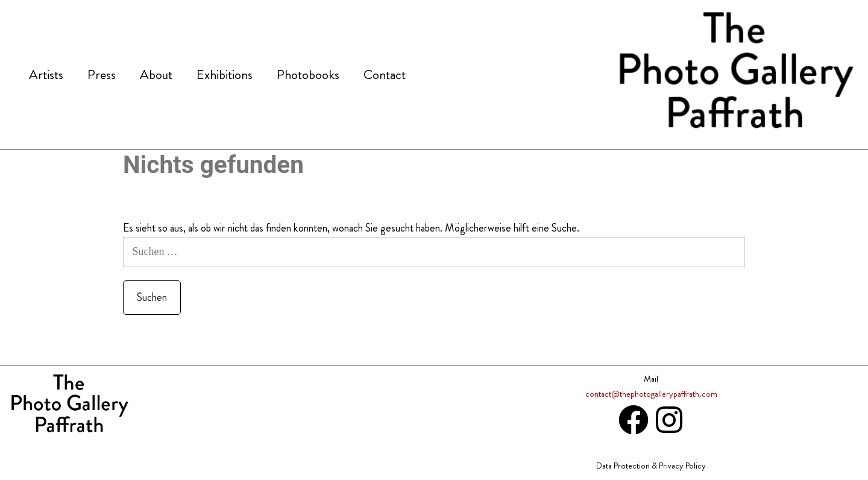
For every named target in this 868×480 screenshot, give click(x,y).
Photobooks (308, 74)
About (156, 74)
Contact (385, 74)
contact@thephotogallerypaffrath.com (651, 394)
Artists (46, 74)
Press (102, 74)
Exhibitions (225, 74)
